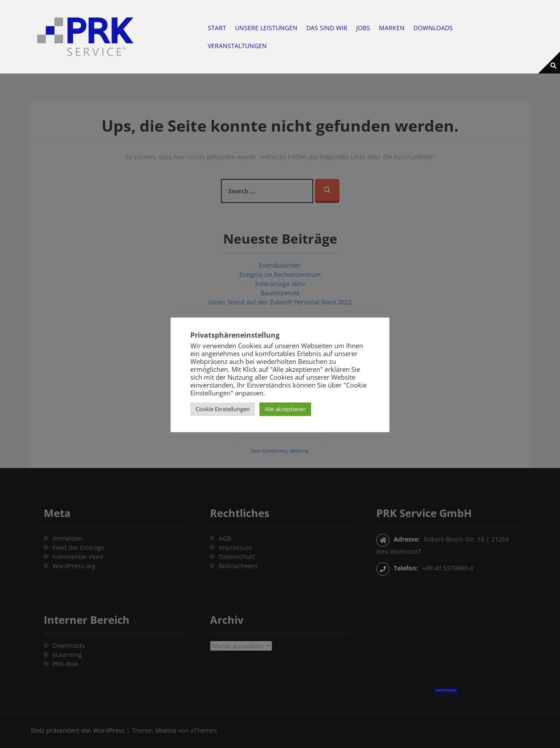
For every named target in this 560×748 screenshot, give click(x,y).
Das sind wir (327, 28)
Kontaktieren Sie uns (446, 688)
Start (217, 28)
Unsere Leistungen (266, 28)
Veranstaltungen (237, 46)
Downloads (433, 28)
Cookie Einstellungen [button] (223, 409)
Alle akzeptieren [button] (285, 409)
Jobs (363, 28)
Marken (392, 28)
